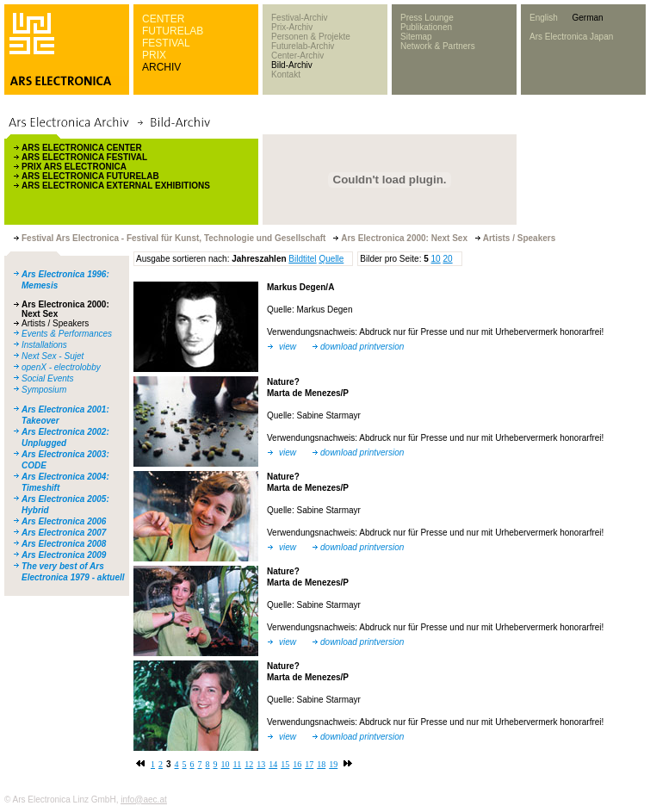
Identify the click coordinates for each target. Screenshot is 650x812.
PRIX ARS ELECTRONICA (74, 167)
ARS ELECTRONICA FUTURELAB (90, 176)
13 (261, 764)
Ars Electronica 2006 (64, 521)
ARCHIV (161, 67)
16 (297, 764)
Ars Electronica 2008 (64, 544)
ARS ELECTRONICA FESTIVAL (84, 157)
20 (447, 259)
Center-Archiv (297, 56)
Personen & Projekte (311, 37)
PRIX (154, 55)
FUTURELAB (173, 31)
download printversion (362, 347)
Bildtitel (302, 259)
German (587, 18)
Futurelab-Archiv (303, 46)
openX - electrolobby (61, 367)
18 (321, 764)
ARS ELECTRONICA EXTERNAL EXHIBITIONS (116, 186)
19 (333, 764)
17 (309, 764)
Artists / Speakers (55, 323)
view (288, 347)
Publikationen (426, 27)
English (544, 18)
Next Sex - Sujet (53, 356)
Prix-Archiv (292, 27)
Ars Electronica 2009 (64, 555)
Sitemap (416, 37)
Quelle (331, 259)
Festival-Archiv (300, 18)
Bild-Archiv (292, 65)
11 (238, 764)
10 (436, 259)
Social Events (48, 378)
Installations (44, 345)
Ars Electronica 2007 (64, 533)
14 (273, 764)
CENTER (163, 19)
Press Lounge (427, 18)
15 (285, 764)
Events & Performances (67, 334)
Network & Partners (438, 46)
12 (249, 764)
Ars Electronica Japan (571, 37)
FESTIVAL (166, 43)
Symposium (44, 390)
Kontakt (286, 74)
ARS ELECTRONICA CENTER (82, 148)
